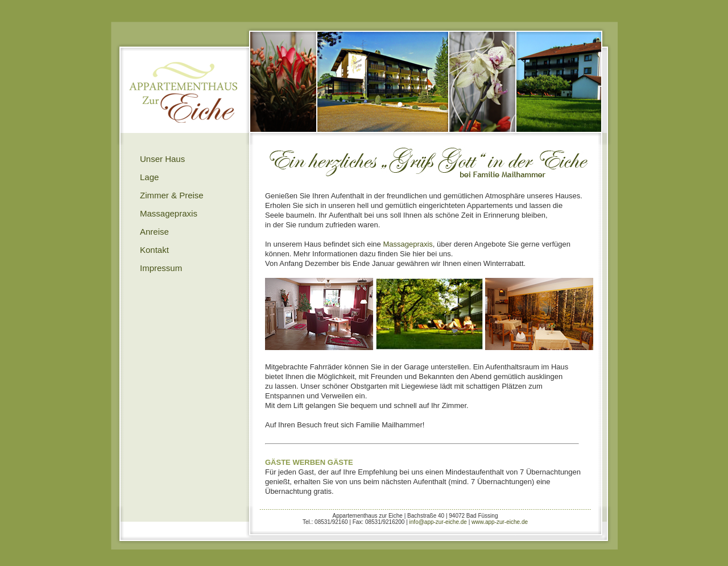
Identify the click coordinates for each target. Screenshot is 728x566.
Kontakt (154, 250)
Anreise (154, 232)
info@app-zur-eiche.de (438, 522)
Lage (149, 177)
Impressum (161, 268)
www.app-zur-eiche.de (500, 522)
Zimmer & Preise (172, 195)
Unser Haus (162, 159)
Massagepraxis (169, 213)
